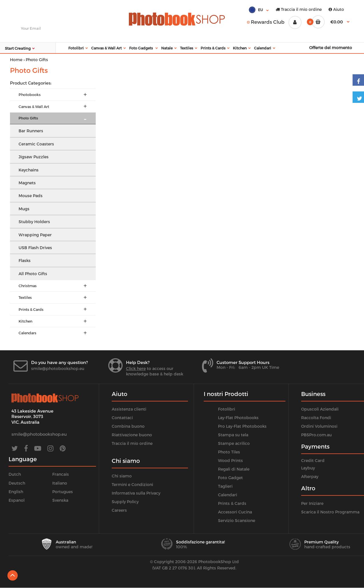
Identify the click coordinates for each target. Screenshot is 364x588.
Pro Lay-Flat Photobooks (242, 426)
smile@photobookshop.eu (58, 368)
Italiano (60, 483)
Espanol (17, 500)
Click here (136, 368)
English (16, 492)
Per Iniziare (312, 503)
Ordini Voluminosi (319, 426)
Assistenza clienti (129, 409)
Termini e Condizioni (132, 484)
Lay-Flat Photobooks (238, 418)
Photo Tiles (229, 452)
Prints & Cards (232, 503)
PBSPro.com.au (316, 435)
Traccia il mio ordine (299, 9)
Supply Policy (125, 502)
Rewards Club (266, 22)
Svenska (60, 500)
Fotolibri (227, 409)
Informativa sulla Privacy (136, 493)
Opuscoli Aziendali (320, 409)
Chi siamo (122, 476)
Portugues (63, 492)
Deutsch (17, 483)
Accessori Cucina (235, 512)
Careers (119, 510)
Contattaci (122, 418)
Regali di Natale (234, 469)
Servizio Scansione (237, 520)
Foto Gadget (230, 478)
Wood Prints (230, 460)
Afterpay (310, 476)
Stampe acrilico (234, 443)
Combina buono (128, 426)
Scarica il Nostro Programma (330, 512)
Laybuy (308, 468)
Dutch (15, 474)
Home (16, 60)
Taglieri (225, 486)
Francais (61, 474)
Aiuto (336, 9)
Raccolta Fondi (316, 418)
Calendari (228, 495)
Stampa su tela (233, 435)
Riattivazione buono (132, 435)
